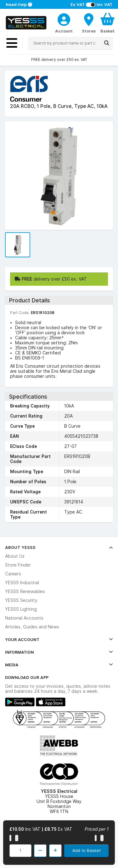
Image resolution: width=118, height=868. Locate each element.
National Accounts (24, 618)
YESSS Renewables (25, 592)
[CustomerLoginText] (64, 19)
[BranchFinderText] (89, 23)
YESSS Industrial (22, 583)
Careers (13, 574)
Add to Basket (87, 850)
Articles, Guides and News (32, 627)
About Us (15, 556)
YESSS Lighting (21, 609)
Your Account (59, 639)
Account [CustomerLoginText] (64, 31)
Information (59, 652)
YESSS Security (21, 600)
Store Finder (18, 565)
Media (59, 665)
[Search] (107, 43)
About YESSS (59, 547)
